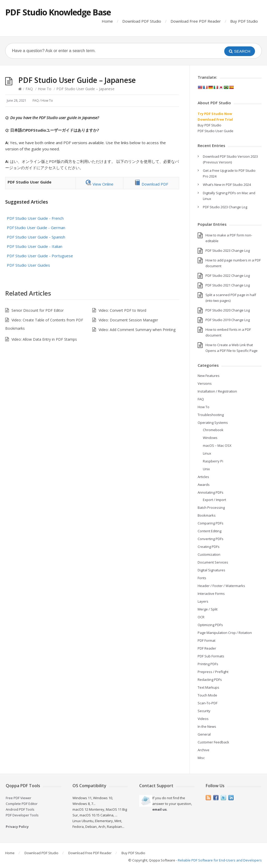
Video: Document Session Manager (128, 320)
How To (45, 89)
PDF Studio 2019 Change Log (228, 320)
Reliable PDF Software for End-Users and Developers (220, 860)
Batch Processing (211, 508)
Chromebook (213, 430)
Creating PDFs (209, 547)
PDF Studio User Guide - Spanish (36, 237)
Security (204, 711)
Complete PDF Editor (22, 804)
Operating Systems (213, 423)
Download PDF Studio (142, 21)
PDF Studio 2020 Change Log (228, 310)
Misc (201, 758)
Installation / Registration (217, 391)
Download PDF (151, 184)
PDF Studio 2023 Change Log (225, 207)
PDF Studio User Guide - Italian (35, 246)
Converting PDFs (211, 539)
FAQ (29, 89)
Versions (205, 383)
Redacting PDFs (210, 680)
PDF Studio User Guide (216, 131)
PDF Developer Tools (22, 815)
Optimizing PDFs (210, 625)
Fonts (202, 578)
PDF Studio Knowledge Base (58, 12)
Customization (209, 554)
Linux (207, 453)
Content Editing (210, 531)
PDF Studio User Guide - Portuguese (40, 256)
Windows (210, 438)
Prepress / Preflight (213, 672)
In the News (207, 726)
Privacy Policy (17, 827)
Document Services (213, 562)
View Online (99, 184)
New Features (209, 376)
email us (159, 809)
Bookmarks (207, 515)
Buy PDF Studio (244, 21)
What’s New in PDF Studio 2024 (227, 185)
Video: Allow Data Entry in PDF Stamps (44, 339)
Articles (203, 477)
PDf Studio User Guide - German (36, 228)
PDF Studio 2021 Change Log (228, 285)
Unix (206, 469)
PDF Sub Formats (211, 656)
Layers (203, 601)
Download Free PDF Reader (196, 21)
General (204, 734)
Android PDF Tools (20, 809)
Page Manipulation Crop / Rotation (225, 633)
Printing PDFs (208, 664)
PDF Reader (207, 648)
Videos (203, 719)
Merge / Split (208, 609)
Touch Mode (207, 695)
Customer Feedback (213, 742)
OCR (201, 617)
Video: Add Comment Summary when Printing (137, 330)
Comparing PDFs (211, 523)
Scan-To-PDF (208, 703)
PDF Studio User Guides (28, 265)
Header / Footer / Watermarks (221, 586)
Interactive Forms (211, 594)
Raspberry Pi (213, 461)
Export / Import (214, 500)
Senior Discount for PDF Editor (38, 310)
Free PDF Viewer (19, 798)
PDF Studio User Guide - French (35, 218)
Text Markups (208, 687)
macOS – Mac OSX (217, 445)
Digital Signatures (211, 570)
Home (107, 21)
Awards (204, 485)
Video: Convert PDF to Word (122, 310)
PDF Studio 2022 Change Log (228, 276)
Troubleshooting (211, 415)
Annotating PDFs (211, 492)
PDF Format (207, 640)
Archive (204, 750)
